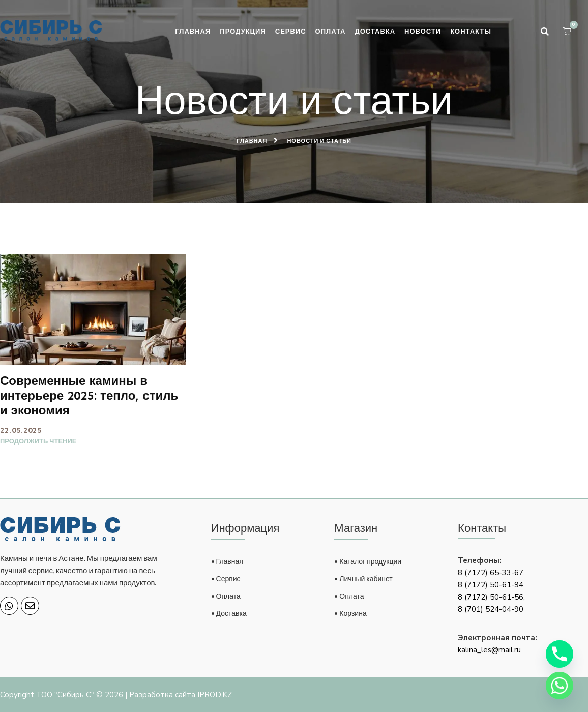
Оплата (331, 31)
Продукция (243, 31)
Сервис (291, 31)
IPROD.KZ (215, 695)
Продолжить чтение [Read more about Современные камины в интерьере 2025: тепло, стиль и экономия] (38, 441)
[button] (545, 32)
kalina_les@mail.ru (489, 650)
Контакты (471, 31)
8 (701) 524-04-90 (491, 609)
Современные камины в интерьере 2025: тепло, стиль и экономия (89, 395)
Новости (423, 31)
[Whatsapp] (560, 686)
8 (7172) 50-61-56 (491, 597)
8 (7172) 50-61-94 (491, 585)
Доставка (375, 31)
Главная (193, 31)
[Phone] (560, 654)
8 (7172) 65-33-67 (491, 573)
